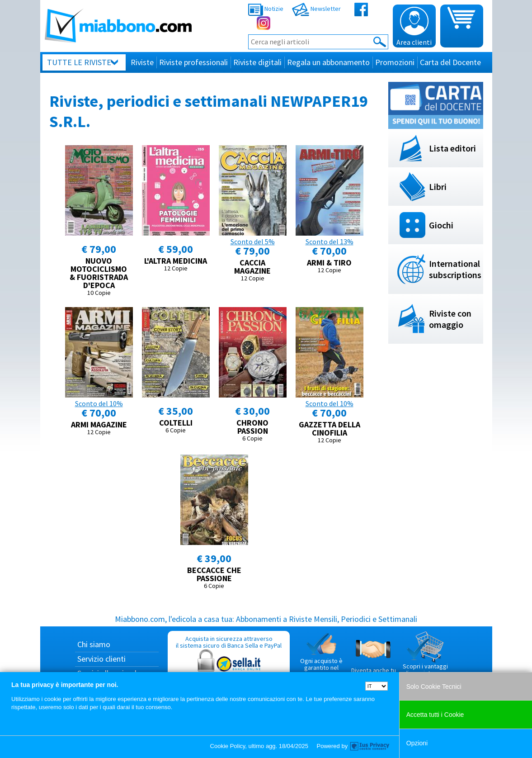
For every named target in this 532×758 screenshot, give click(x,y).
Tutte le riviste (79, 62)
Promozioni (395, 62)
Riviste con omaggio (450, 319)
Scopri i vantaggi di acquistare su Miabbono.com (425, 658)
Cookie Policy (228, 746)
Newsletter (316, 9)
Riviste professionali (193, 62)
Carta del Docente (450, 62)
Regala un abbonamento (328, 62)
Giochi (441, 225)
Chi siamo (94, 644)
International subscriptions (455, 269)
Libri (438, 187)
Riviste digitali (257, 62)
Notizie (266, 9)
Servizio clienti (101, 659)
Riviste (142, 62)
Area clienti (414, 27)
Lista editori (452, 148)
